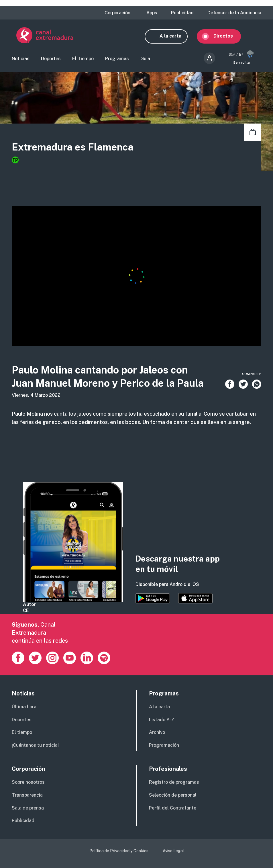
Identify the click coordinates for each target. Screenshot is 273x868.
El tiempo (22, 733)
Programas (117, 59)
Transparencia (27, 796)
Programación (164, 746)
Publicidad (182, 13)
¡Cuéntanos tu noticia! (35, 746)
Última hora (24, 707)
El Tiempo (83, 59)
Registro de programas (174, 783)
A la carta (175, 36)
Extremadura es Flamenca (73, 148)
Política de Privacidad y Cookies (119, 851)
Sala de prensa (28, 809)
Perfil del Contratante (173, 809)
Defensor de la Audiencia (234, 13)
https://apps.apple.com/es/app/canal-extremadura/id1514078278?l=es (195, 599)
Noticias (21, 59)
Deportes (51, 59)
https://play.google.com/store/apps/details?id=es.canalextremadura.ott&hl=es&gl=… (153, 599)
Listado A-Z (162, 720)
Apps (152, 13)
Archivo (157, 733)
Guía (145, 59)
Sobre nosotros (28, 783)
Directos (228, 36)
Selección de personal (173, 796)
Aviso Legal (173, 851)
